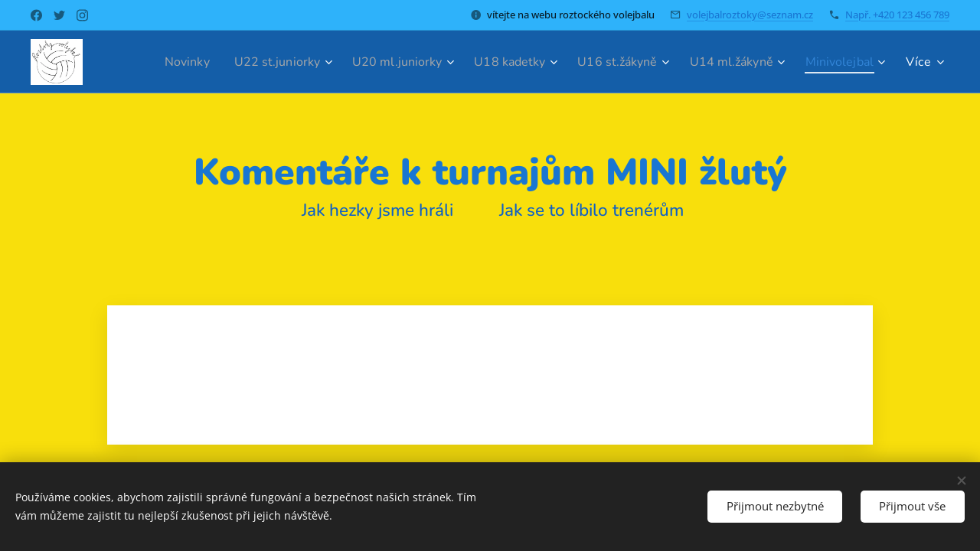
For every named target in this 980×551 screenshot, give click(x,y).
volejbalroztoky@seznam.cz (750, 15)
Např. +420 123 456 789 (897, 15)
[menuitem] (147, 62)
